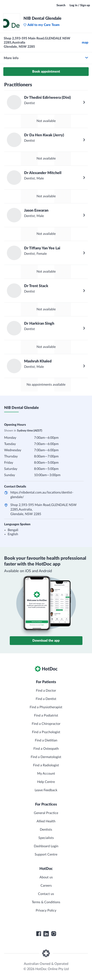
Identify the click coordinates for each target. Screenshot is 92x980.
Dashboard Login (46, 846)
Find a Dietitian (46, 740)
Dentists (46, 830)
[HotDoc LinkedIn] (46, 934)
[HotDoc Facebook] (39, 934)
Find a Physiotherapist (46, 707)
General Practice (46, 813)
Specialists (46, 838)
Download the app (46, 641)
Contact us (46, 894)
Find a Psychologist (46, 732)
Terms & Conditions (46, 902)
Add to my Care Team (41, 25)
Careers (46, 886)
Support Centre (46, 854)
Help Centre (46, 782)
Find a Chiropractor (46, 724)
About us (46, 877)
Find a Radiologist (46, 765)
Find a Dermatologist (46, 757)
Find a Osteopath (46, 749)
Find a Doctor (46, 691)
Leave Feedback (46, 790)
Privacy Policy (46, 911)
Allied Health (46, 821)
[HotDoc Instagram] (54, 934)
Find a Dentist (46, 699)
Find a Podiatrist (46, 715)
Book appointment (46, 72)
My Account (46, 774)
